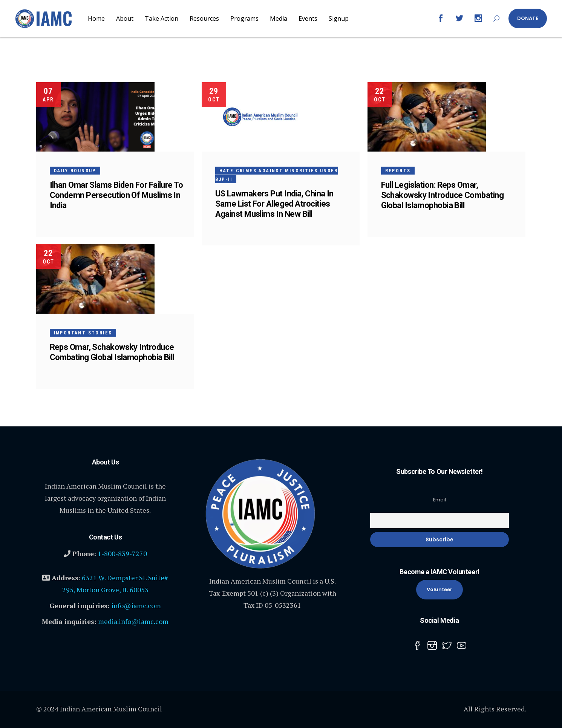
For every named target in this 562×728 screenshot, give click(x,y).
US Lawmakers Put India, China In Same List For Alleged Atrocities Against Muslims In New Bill (274, 204)
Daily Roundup (75, 171)
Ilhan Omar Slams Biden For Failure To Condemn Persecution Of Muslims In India (116, 195)
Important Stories (83, 333)
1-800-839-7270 (122, 553)
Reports (398, 171)
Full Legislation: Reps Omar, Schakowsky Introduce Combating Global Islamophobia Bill (443, 195)
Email (439, 500)
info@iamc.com (136, 605)
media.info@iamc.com (133, 621)
